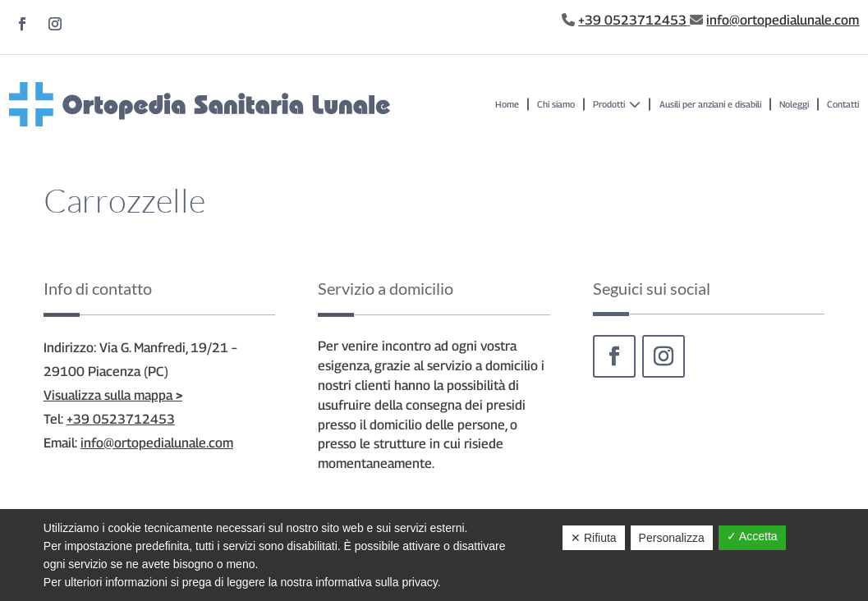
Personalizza (672, 538)
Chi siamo (556, 104)
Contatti (843, 104)
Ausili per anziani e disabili (710, 104)
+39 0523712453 (632, 20)
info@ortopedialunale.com (783, 20)
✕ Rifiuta (594, 538)
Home (507, 104)
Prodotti (617, 104)
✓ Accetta (752, 536)
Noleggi (794, 104)
